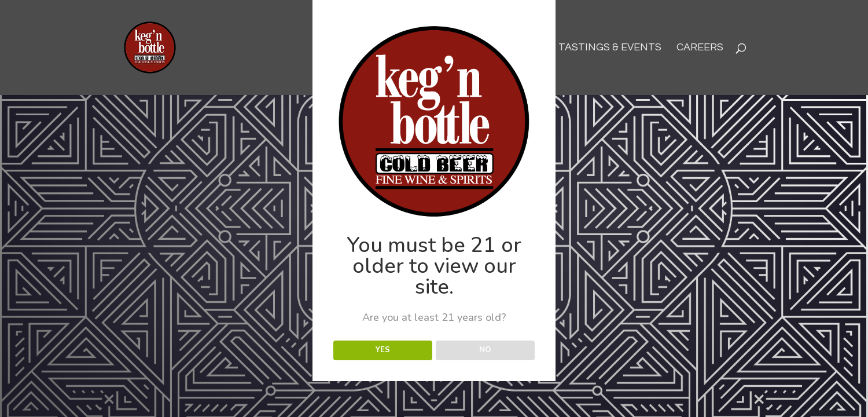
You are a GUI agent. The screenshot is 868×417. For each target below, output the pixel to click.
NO (485, 350)
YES (383, 350)
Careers (700, 48)
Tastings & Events (610, 48)
